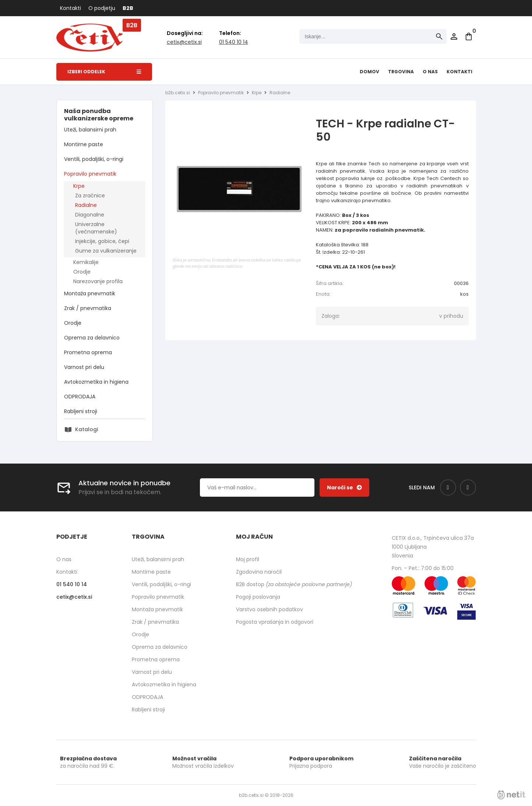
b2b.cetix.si (178, 93)
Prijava (454, 36)
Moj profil (248, 559)
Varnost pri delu (84, 367)
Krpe (79, 186)
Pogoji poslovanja (258, 597)
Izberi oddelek (104, 72)
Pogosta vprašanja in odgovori (275, 622)
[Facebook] (448, 488)
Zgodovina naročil (259, 572)
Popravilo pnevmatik (90, 174)
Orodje (82, 272)
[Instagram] (468, 488)
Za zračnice (90, 196)
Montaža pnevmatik (90, 293)
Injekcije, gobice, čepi (102, 241)
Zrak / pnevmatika (88, 308)
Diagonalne (90, 215)
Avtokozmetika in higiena (96, 382)
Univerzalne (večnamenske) (96, 228)
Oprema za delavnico (92, 338)
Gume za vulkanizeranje (106, 251)
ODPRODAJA (80, 397)
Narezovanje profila (98, 281)
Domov (369, 72)
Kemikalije (86, 262)
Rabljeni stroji (81, 411)
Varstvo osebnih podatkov (269, 609)
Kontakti (71, 8)
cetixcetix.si (184, 42)
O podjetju (102, 8)
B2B (128, 8)
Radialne (86, 205)
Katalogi (87, 429)
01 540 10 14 (234, 42)
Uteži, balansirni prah (90, 130)
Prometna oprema (88, 352)
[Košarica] (469, 36)
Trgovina (401, 72)
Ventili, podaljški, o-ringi (94, 159)
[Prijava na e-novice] (344, 488)
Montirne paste (84, 144)
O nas (430, 72)
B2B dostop (294, 584)
